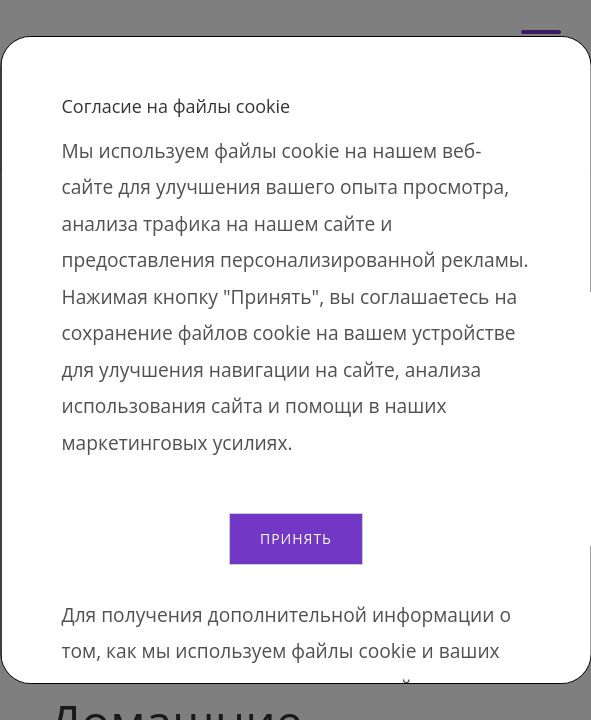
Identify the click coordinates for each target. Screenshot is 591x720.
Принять (295, 538)
